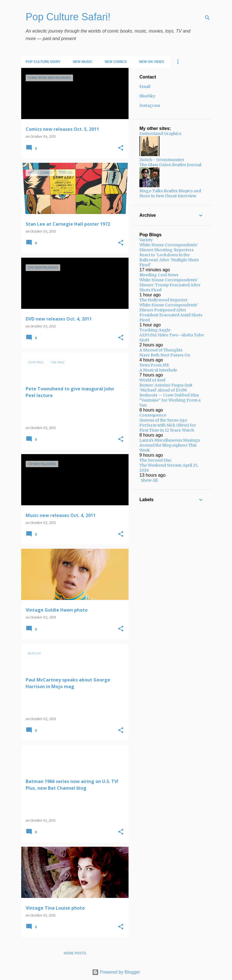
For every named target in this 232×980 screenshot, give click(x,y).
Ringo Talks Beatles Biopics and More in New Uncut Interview (170, 193)
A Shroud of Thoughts (161, 350)
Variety (146, 240)
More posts (75, 953)
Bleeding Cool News (159, 275)
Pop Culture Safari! (68, 17)
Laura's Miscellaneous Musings (170, 440)
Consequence (153, 415)
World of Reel (152, 380)
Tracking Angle (155, 330)
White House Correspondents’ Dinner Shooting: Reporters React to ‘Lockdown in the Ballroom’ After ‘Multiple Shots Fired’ (169, 255)
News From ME (154, 365)
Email (145, 87)
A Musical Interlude (158, 370)
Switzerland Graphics (160, 134)
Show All (149, 480)
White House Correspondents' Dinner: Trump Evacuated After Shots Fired (170, 285)
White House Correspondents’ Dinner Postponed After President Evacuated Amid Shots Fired (171, 312)
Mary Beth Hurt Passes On (165, 355)
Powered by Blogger (116, 972)
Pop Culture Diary (43, 62)
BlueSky (147, 96)
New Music (83, 62)
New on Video (151, 62)
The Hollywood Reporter (164, 300)
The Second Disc (156, 460)
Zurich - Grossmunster (162, 160)
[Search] (207, 18)
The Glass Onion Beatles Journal (170, 165)
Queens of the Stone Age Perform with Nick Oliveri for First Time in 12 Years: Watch (168, 425)
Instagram (150, 105)
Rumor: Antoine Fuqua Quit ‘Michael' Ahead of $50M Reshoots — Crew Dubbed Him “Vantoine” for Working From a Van (170, 395)
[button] (121, 148)
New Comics (116, 62)
